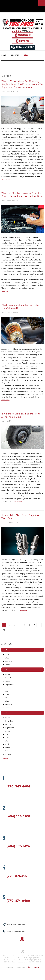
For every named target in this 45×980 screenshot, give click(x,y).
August (8, 688)
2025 (5, 670)
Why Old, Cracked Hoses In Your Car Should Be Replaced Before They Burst (22, 195)
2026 (5, 650)
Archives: (7, 644)
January (8, 665)
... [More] (5, 758)
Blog (26, 55)
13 (4, 630)
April (7, 655)
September (9, 684)
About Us (15, 55)
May (7, 698)
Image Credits (20, 967)
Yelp (17, 797)
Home (4, 55)
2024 (5, 713)
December (9, 675)
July (7, 691)
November (9, 678)
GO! (22, 939)
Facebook (8, 797)
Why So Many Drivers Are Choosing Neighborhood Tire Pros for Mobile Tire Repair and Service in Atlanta (22, 84)
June (7, 694)
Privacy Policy (10, 967)
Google (13, 797)
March (8, 658)
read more (5, 179)
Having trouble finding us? (22, 917)
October (8, 681)
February (9, 661)
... (39, 625)
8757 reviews (27, 31)
